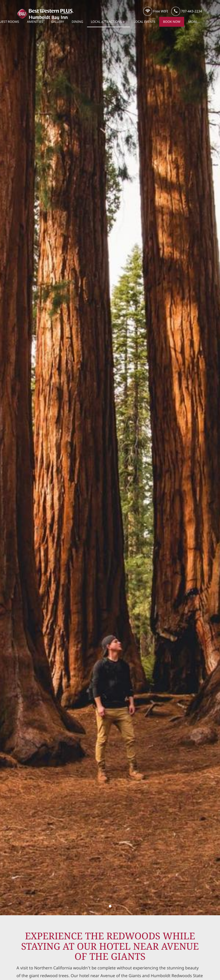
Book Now (172, 22)
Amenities (35, 22)
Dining (77, 22)
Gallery (57, 22)
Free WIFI (156, 12)
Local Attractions (108, 22)
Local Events (145, 22)
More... (194, 22)
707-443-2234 (186, 12)
